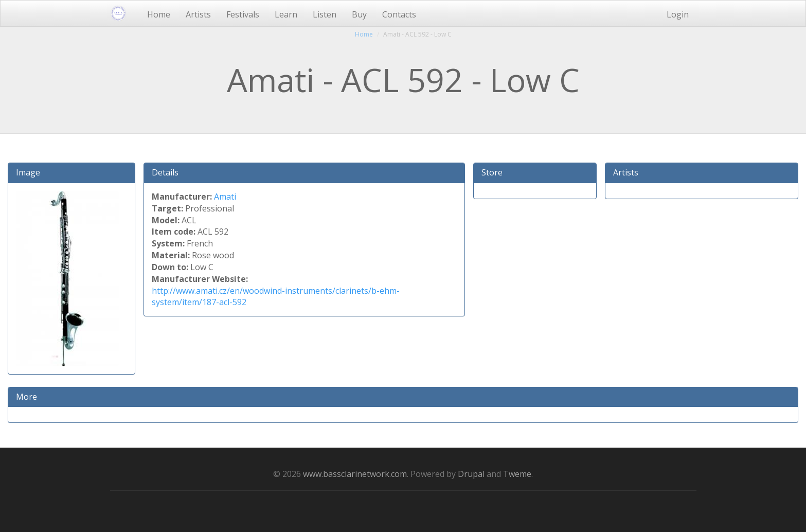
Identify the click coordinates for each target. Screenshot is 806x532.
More (26, 397)
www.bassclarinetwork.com (355, 474)
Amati (225, 197)
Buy (359, 14)
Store (492, 172)
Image (28, 172)
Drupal (471, 474)
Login (678, 14)
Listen (325, 14)
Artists (198, 14)
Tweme (517, 474)
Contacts (399, 14)
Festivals (243, 14)
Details (165, 172)
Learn (286, 14)
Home (159, 14)
